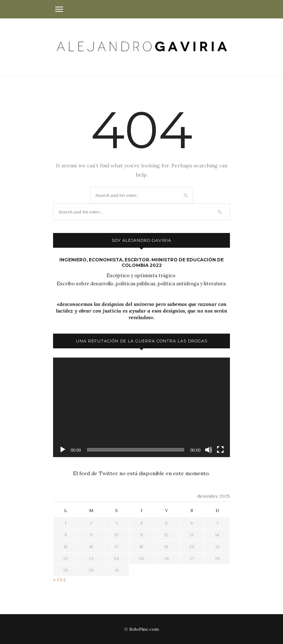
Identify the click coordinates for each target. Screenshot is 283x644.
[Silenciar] (209, 450)
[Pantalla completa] (220, 450)
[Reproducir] (63, 450)
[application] (141, 407)
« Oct (60, 579)
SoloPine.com (144, 629)
